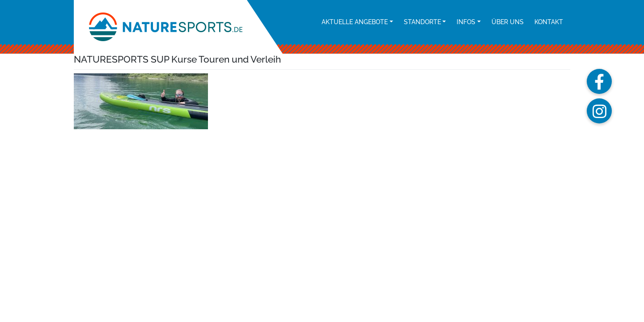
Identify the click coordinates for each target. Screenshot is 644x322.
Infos (466, 22)
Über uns (508, 22)
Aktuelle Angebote (355, 22)
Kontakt (549, 22)
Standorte (422, 22)
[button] (599, 81)
